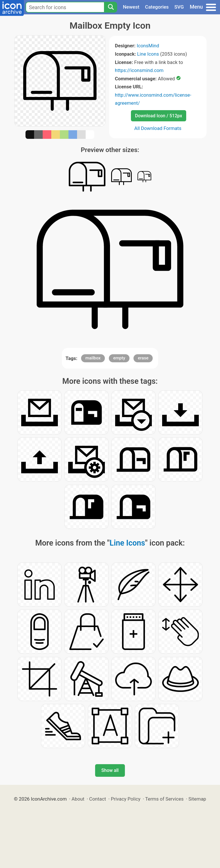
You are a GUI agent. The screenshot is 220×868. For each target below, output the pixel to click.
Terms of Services (164, 799)
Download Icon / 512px (158, 116)
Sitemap (197, 799)
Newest (131, 7)
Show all (110, 770)
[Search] (111, 7)
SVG (179, 7)
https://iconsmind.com (139, 70)
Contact (98, 799)
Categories (157, 7)
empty (119, 358)
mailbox (93, 358)
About (78, 799)
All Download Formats (158, 128)
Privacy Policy (126, 799)
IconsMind (148, 46)
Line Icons (148, 54)
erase (143, 358)
